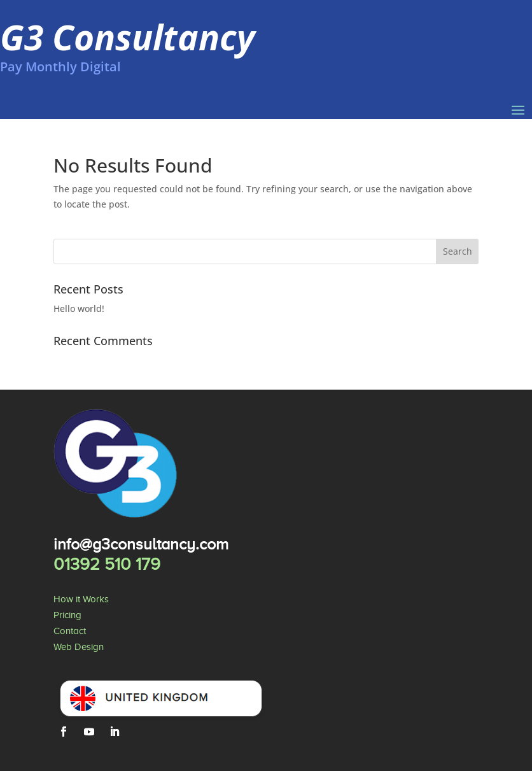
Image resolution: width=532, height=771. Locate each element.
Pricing (67, 615)
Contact (70, 631)
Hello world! (79, 308)
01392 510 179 (107, 564)
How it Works (81, 599)
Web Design (79, 647)
